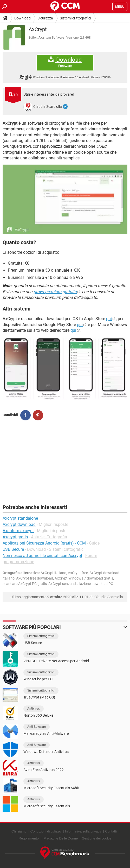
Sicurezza (45, 18)
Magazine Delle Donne (61, 838)
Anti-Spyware (37, 727)
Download (22, 18)
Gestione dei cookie (96, 838)
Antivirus (34, 709)
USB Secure (14, 549)
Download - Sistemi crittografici (56, 549)
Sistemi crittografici (75, 18)
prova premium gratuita (55, 292)
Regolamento (29, 838)
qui (109, 319)
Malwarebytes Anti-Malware (46, 733)
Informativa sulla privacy (83, 831)
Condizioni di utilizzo (46, 831)
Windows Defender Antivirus (46, 752)
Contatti (111, 831)
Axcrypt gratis (15, 537)
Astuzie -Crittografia (49, 537)
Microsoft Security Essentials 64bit (51, 788)
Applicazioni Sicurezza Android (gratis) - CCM (44, 543)
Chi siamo (19, 831)
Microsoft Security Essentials (47, 806)
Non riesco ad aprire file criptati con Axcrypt (42, 556)
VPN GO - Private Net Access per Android (56, 661)
